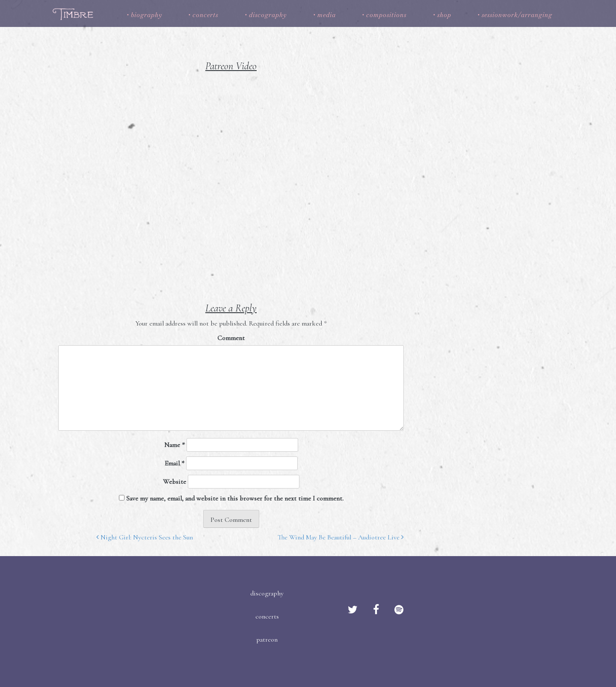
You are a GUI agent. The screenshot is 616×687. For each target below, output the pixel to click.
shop (444, 15)
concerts (205, 15)
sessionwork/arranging (517, 15)
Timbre (74, 14)
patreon (267, 640)
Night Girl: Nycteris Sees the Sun (145, 537)
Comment (231, 338)
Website (175, 482)
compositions (386, 15)
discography (268, 15)
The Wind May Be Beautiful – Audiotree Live (341, 537)
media (327, 15)
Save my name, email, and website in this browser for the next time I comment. (235, 498)
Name (175, 445)
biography (147, 15)
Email (175, 463)
